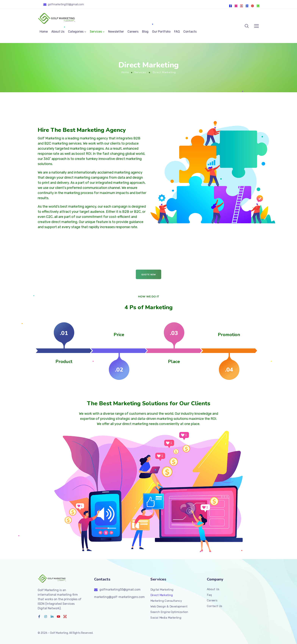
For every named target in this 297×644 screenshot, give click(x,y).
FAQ (177, 32)
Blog (145, 32)
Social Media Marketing (166, 617)
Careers (133, 32)
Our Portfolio (161, 32)
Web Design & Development (169, 606)
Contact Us (215, 606)
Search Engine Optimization (169, 612)
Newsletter (116, 32)
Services (96, 32)
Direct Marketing (162, 595)
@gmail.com (76, 4)
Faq (209, 595)
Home (44, 32)
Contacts (190, 32)
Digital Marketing (162, 589)
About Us (58, 32)
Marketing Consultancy (166, 601)
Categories (76, 32)
